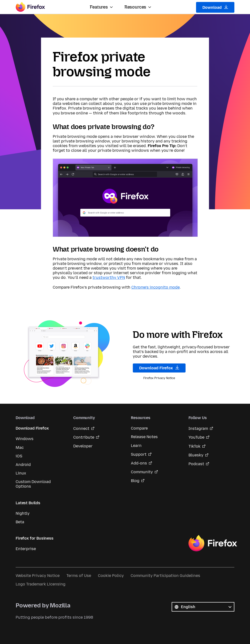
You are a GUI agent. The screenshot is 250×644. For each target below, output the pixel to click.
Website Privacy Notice (38, 576)
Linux (21, 473)
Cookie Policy (111, 576)
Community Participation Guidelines (165, 576)
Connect (81, 428)
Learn (136, 446)
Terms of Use (79, 576)
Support (139, 454)
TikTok (194, 446)
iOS (19, 456)
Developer (83, 446)
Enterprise (26, 549)
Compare (139, 428)
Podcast (196, 464)
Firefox (213, 543)
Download (215, 7)
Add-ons (139, 463)
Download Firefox (159, 368)
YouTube (196, 437)
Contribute (84, 437)
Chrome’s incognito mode (156, 287)
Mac (20, 448)
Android (23, 465)
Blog (135, 481)
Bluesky (196, 455)
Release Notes (144, 437)
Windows (25, 439)
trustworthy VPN (109, 277)
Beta (20, 522)
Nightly (23, 513)
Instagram (198, 428)
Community (142, 472)
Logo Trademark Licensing (41, 584)
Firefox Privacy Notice (159, 378)
